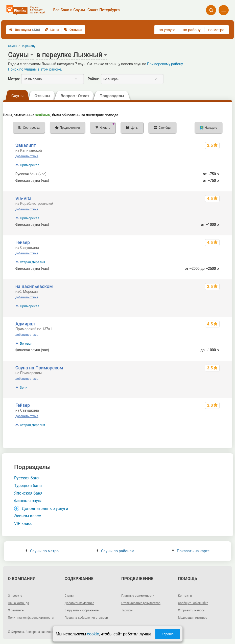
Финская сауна (28, 501)
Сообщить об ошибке (193, 603)
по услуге (167, 30)
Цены (52, 30)
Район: (93, 79)
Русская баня (27, 478)
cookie (93, 634)
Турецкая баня (28, 486)
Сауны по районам (115, 551)
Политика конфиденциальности (31, 618)
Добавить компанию (79, 603)
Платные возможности (138, 596)
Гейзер (23, 242)
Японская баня (28, 493)
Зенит (25, 387)
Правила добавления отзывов (86, 618)
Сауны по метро (42, 551)
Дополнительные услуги (45, 509)
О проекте (15, 596)
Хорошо (168, 634)
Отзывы (73, 30)
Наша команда (18, 603)
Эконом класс (28, 516)
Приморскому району (165, 64)
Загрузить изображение (82, 610)
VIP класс (23, 524)
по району (192, 30)
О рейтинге (16, 610)
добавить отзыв (27, 156)
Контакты (185, 596)
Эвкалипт (26, 145)
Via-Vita (23, 198)
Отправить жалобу (191, 610)
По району (28, 46)
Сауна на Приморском (39, 368)
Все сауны (25, 30)
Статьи (70, 596)
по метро (216, 30)
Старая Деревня (32, 262)
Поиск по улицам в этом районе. (35, 69)
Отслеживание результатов (141, 603)
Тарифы (127, 610)
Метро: (14, 79)
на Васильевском (34, 286)
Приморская (30, 165)
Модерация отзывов (193, 618)
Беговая (26, 343)
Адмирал (25, 324)
